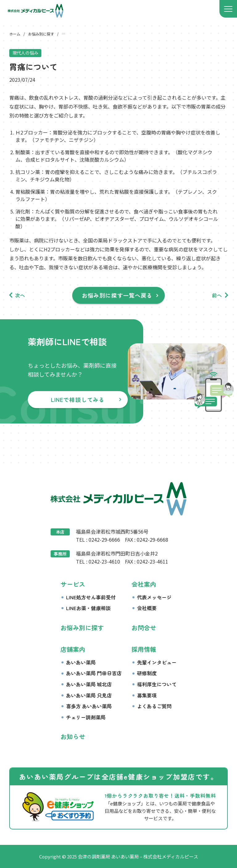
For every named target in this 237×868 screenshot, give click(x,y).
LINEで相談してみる (78, 399)
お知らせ (73, 736)
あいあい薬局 (81, 662)
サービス (73, 584)
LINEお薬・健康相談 (88, 608)
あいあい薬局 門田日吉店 (94, 673)
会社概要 (147, 608)
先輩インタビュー (157, 662)
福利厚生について (157, 684)
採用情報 (144, 649)
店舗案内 (73, 649)
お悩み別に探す (82, 628)
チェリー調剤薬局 (86, 717)
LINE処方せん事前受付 (91, 597)
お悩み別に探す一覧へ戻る (117, 295)
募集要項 (147, 695)
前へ (217, 295)
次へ (20, 295)
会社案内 (144, 584)
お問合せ (144, 628)
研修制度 (147, 673)
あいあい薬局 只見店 (89, 695)
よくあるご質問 (154, 706)
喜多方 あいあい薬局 (89, 706)
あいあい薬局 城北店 (89, 684)
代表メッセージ (154, 597)
